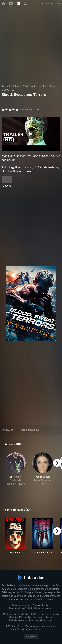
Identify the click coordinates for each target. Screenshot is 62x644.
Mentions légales (11, 614)
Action (35, 86)
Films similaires (29, 430)
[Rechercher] (59, 4)
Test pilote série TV (18, 620)
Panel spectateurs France (41, 620)
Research (50, 617)
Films (16, 86)
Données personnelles (48, 614)
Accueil (6, 86)
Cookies (25, 614)
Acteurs (8, 430)
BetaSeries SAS (15, 617)
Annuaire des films (41, 605)
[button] (15, 472)
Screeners (39, 617)
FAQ (30, 608)
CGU (33, 614)
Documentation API (17, 608)
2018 (25, 86)
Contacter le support (44, 608)
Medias (28, 617)
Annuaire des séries (21, 605)
